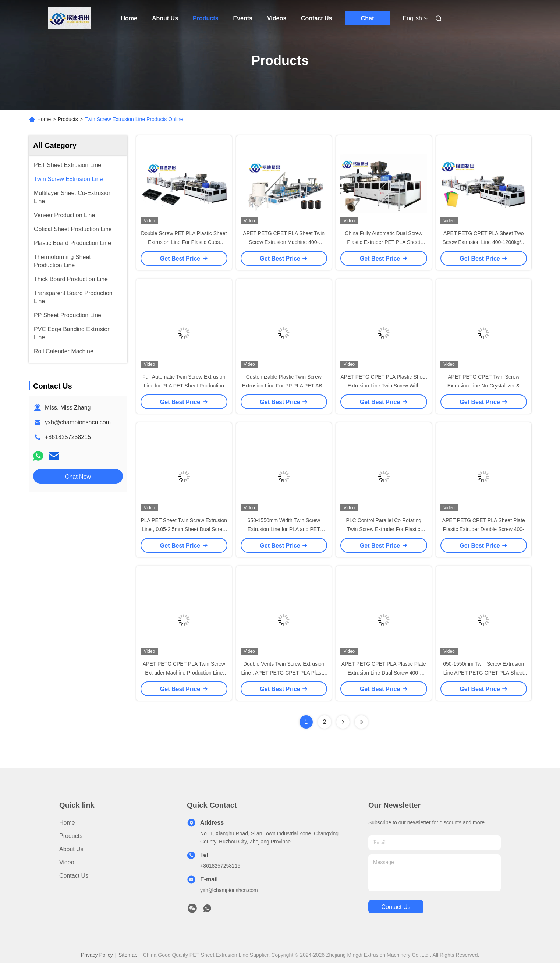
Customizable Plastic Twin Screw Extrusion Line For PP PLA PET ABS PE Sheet (284, 386)
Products (205, 18)
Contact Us (316, 18)
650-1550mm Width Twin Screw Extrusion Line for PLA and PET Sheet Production (284, 529)
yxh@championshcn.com (78, 422)
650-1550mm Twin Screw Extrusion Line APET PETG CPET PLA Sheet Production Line (483, 673)
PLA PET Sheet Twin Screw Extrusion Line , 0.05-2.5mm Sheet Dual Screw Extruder (184, 529)
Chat (368, 18)
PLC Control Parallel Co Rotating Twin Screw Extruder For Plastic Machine (384, 529)
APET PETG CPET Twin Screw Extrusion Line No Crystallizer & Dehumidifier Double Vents (484, 386)
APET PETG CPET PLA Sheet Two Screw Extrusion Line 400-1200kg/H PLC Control (484, 242)
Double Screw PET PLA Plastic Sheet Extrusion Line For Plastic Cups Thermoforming (184, 242)
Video (67, 862)
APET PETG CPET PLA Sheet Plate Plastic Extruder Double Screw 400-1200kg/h (484, 529)
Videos (277, 18)
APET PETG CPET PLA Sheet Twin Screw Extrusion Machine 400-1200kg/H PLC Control (284, 242)
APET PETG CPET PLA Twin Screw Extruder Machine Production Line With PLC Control (184, 673)
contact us (396, 907)
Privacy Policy (97, 955)
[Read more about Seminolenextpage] (343, 722)
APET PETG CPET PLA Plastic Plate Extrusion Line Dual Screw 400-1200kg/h (384, 673)
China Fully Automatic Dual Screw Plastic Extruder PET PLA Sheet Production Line (384, 242)
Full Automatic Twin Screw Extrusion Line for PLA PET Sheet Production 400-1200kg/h (184, 386)
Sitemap (128, 955)
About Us (165, 18)
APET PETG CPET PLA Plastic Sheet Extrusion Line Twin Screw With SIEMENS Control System (384, 386)
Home (129, 18)
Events (242, 18)
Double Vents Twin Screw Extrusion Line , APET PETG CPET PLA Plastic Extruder (284, 673)
